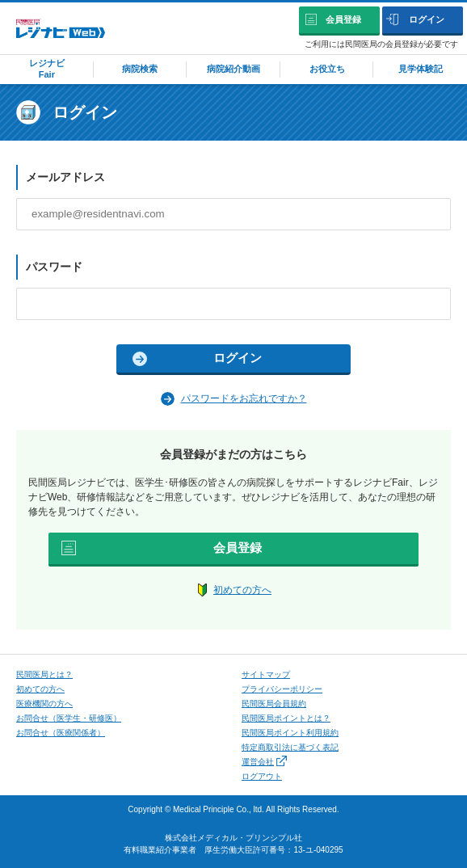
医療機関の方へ (44, 704)
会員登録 (343, 19)
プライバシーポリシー (282, 689)
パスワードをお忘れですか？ (244, 398)
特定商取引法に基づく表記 (290, 747)
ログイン (427, 19)
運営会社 (264, 762)
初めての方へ (242, 590)
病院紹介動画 (234, 69)
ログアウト (262, 776)
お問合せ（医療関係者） (61, 733)
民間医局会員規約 (274, 704)
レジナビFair (47, 68)
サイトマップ (266, 674)
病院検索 (140, 69)
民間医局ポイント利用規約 (290, 733)
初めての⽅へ (40, 689)
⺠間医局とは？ (44, 674)
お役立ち (327, 69)
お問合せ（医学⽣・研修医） (69, 718)
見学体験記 (421, 69)
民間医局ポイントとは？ (286, 718)
